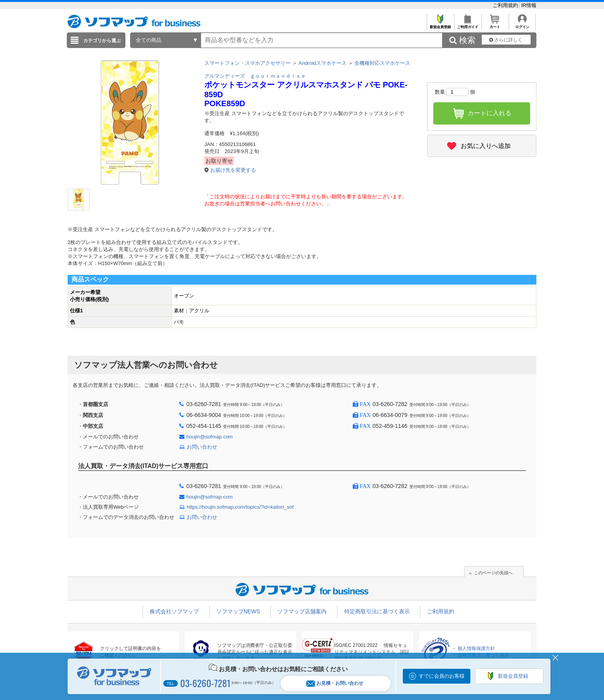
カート (495, 25)
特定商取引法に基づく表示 (377, 611)
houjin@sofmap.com (210, 437)
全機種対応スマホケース (382, 63)
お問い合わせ (202, 447)
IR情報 (529, 5)
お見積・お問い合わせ (335, 683)
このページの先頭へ (493, 573)
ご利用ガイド (467, 25)
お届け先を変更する (233, 170)
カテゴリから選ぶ (102, 41)
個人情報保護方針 (476, 648)
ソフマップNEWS (238, 611)
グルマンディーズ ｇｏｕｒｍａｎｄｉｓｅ (255, 76)
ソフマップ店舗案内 (302, 611)
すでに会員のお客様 (442, 676)
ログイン (522, 25)
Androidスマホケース (323, 63)
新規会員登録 (440, 25)
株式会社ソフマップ (174, 611)
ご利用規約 (506, 5)
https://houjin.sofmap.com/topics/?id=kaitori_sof (240, 507)
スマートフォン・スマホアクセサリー (247, 63)
